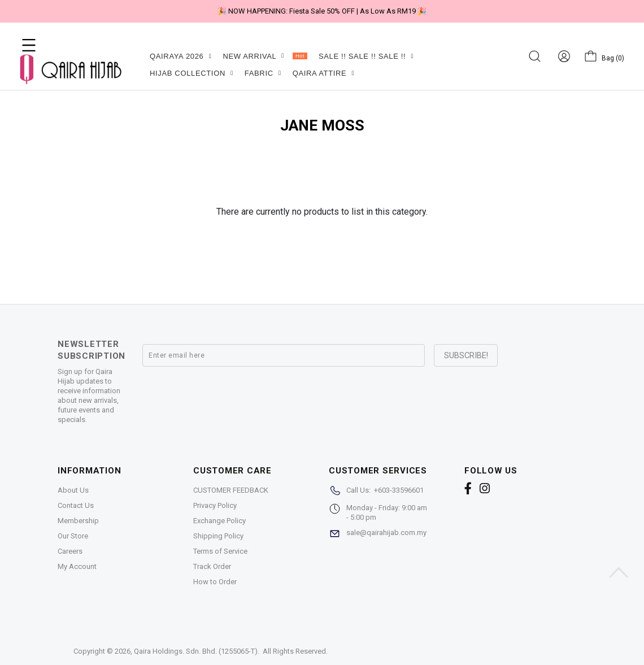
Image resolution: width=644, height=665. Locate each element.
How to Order (215, 582)
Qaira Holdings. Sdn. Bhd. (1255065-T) (196, 651)
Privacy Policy (215, 505)
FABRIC (263, 73)
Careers (70, 551)
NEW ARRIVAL (265, 56)
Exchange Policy (219, 521)
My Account (77, 566)
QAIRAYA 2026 (180, 56)
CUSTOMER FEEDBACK (231, 490)
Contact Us (76, 505)
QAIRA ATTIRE (324, 73)
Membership (78, 521)
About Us (73, 490)
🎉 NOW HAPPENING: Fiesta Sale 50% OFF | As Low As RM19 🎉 (322, 11)
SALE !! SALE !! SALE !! (366, 56)
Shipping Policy (218, 536)
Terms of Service (220, 551)
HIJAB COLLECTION (192, 73)
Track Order (212, 566)
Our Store (73, 536)
